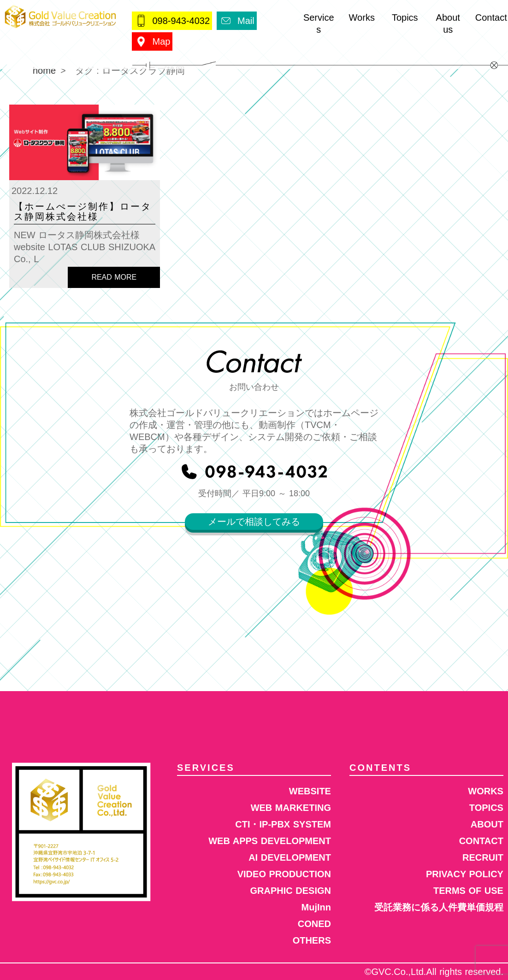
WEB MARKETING (291, 808)
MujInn (316, 907)
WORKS (486, 791)
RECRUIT (483, 857)
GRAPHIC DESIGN (291, 891)
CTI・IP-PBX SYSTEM (283, 824)
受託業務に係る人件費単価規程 (439, 907)
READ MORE (114, 277)
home (44, 70)
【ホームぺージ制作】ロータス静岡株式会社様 (83, 211)
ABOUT (487, 824)
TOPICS (486, 808)
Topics (405, 18)
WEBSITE (310, 791)
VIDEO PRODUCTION (284, 874)
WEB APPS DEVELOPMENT (270, 841)
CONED (314, 924)
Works (362, 18)
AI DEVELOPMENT (290, 857)
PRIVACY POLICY (465, 874)
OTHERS (312, 940)
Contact (491, 18)
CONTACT (481, 841)
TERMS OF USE (468, 891)
